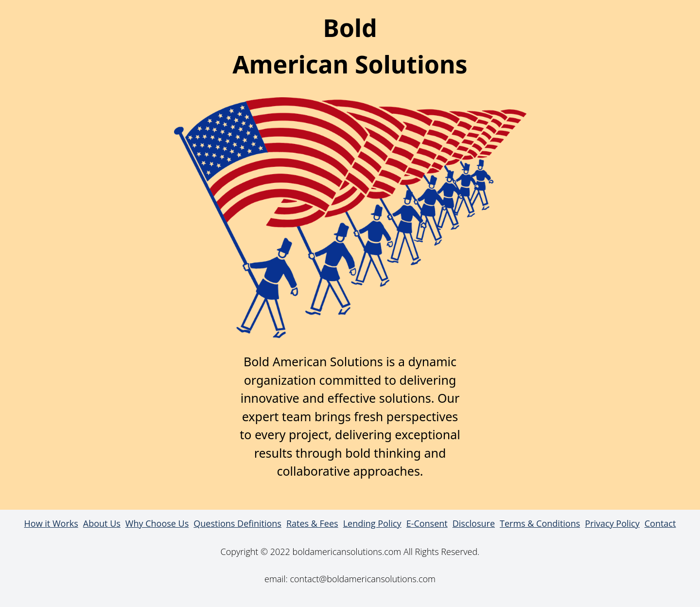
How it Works (51, 523)
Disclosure (474, 523)
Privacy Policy (612, 523)
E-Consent (427, 523)
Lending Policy (372, 523)
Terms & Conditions (540, 523)
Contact (660, 523)
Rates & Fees (312, 523)
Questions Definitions (237, 523)
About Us (102, 523)
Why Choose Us (157, 523)
